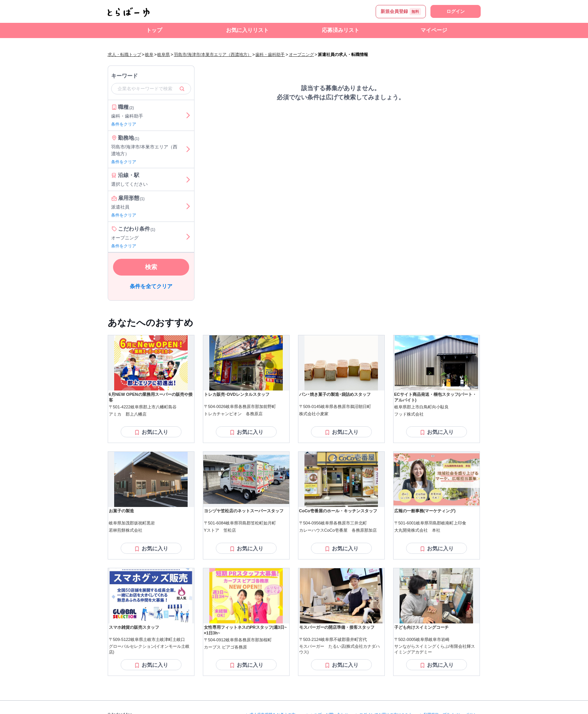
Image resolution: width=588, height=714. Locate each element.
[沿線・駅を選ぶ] (188, 179)
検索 (151, 267)
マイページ (434, 30)
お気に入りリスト (247, 30)
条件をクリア (124, 124)
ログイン (456, 11)
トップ (154, 30)
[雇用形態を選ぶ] (188, 206)
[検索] (182, 89)
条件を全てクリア (151, 286)
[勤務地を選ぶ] (188, 150)
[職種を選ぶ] (188, 115)
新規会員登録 (401, 12)
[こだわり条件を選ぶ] (188, 237)
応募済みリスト (341, 30)
